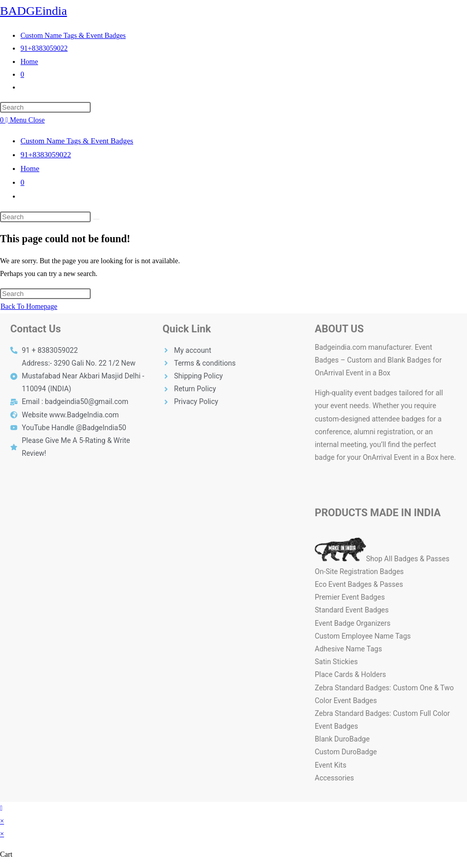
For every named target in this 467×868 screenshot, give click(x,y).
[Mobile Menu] (25, 120)
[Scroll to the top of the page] (1, 808)
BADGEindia (34, 11)
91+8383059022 (46, 155)
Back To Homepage (29, 306)
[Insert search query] (45, 107)
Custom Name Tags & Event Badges (77, 141)
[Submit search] (96, 219)
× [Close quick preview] (2, 821)
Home (30, 168)
